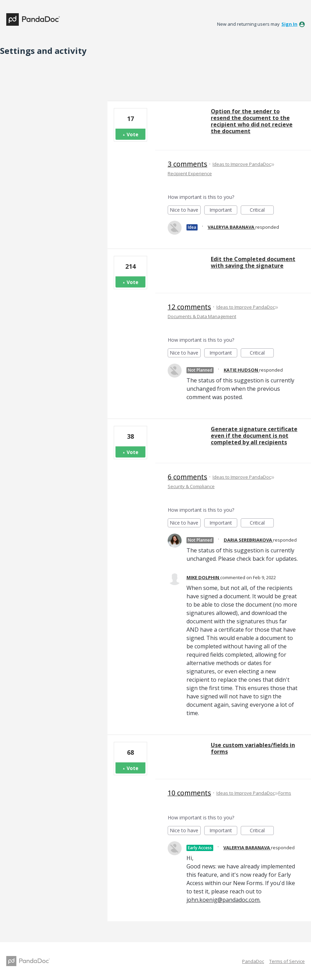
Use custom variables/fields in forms (253, 748)
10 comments (189, 793)
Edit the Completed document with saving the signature (253, 262)
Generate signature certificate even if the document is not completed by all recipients (254, 436)
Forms (285, 793)
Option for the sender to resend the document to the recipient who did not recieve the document (252, 121)
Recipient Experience (190, 173)
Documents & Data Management (202, 316)
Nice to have (185, 210)
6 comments (188, 477)
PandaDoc (253, 961)
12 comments (189, 307)
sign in (289, 24)
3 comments (188, 164)
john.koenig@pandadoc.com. (224, 900)
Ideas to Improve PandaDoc (242, 164)
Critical (262, 210)
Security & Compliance (191, 486)
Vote (133, 134)
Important (223, 210)
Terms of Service (287, 961)
